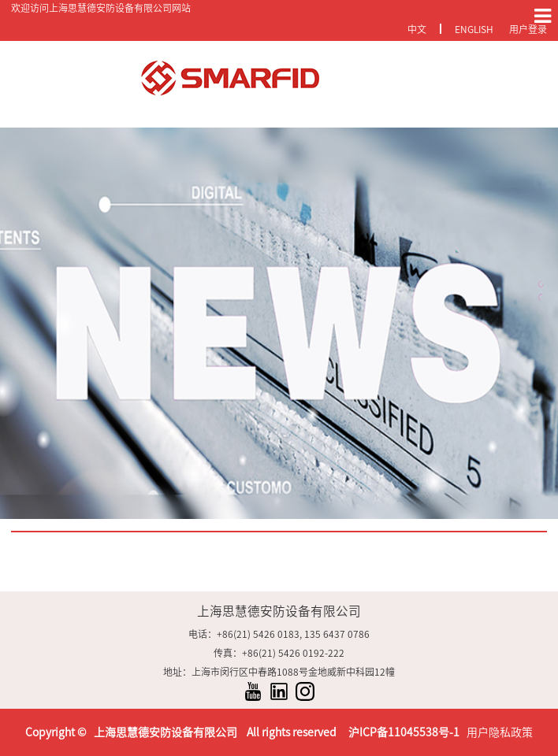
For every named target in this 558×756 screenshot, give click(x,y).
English (474, 29)
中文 (417, 29)
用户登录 (528, 29)
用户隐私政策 (500, 732)
